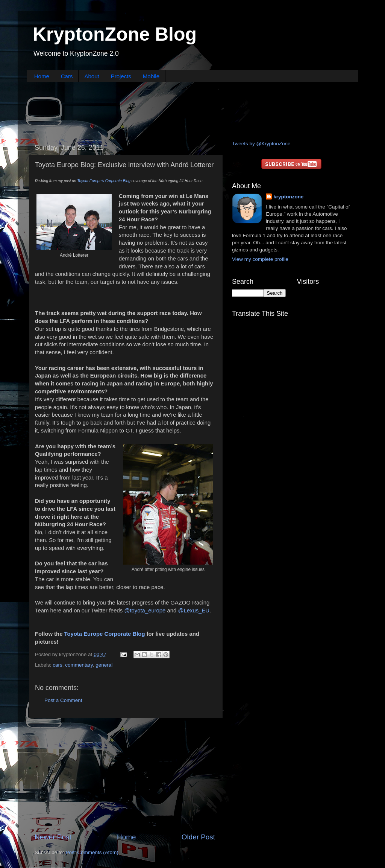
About (92, 76)
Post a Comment (63, 700)
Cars (67, 76)
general (104, 665)
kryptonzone (288, 197)
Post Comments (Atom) (92, 852)
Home (42, 76)
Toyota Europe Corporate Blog (105, 634)
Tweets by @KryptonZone (261, 144)
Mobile (151, 76)
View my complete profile (260, 259)
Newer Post (53, 837)
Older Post (198, 837)
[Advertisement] (192, 110)
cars (58, 665)
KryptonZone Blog (115, 34)
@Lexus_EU (194, 611)
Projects (121, 76)
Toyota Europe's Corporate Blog (104, 181)
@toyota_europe (145, 611)
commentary (79, 665)
